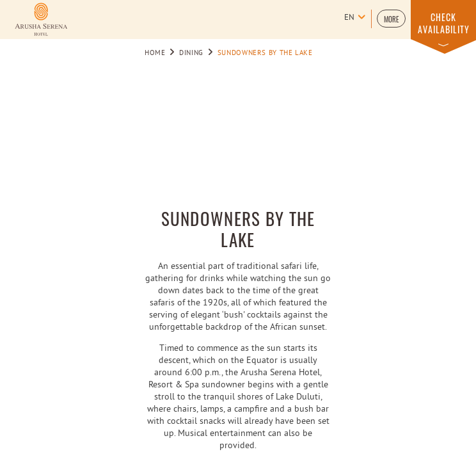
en (349, 18)
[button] (391, 19)
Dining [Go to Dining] (191, 53)
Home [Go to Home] (155, 53)
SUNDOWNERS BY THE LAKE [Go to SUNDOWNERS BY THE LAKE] (265, 53)
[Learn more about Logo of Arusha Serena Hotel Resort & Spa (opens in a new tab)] (41, 19)
